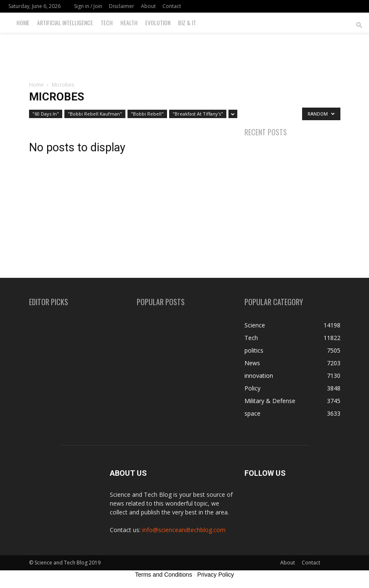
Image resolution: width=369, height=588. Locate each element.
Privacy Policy (216, 575)
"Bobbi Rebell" (147, 114)
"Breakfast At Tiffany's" (198, 114)
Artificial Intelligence (65, 22)
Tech (107, 22)
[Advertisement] (185, 51)
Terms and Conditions (163, 575)
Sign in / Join (88, 6)
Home (23, 22)
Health (129, 22)
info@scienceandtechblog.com (184, 530)
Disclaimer (122, 6)
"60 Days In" (46, 114)
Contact (172, 6)
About (148, 6)
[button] (359, 25)
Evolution (158, 22)
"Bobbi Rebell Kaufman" (95, 114)
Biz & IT (187, 22)
